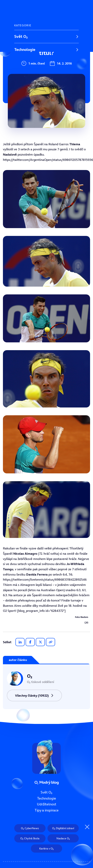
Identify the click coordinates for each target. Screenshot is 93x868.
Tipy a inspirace (28, 76)
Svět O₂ (21, 36)
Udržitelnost (25, 63)
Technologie (25, 50)
